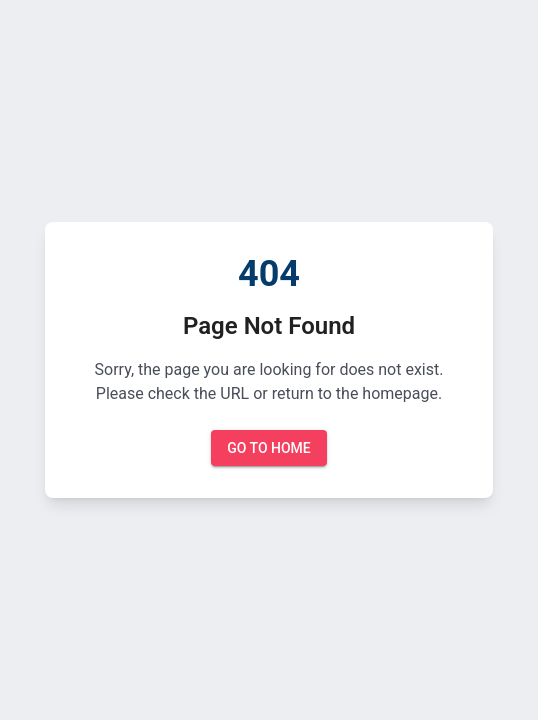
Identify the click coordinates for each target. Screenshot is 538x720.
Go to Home (269, 448)
